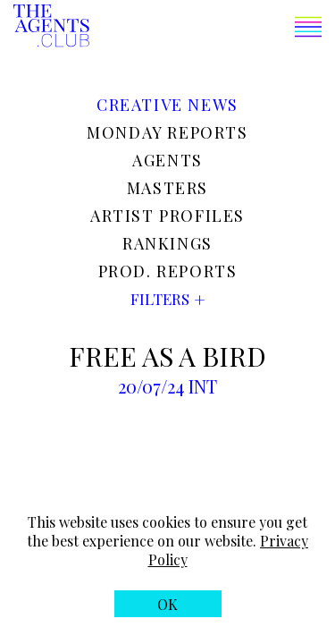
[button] (205, 29)
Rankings (167, 243)
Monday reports (167, 132)
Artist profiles (167, 216)
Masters (167, 188)
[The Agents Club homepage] (51, 27)
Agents (167, 160)
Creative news (167, 105)
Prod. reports (168, 271)
